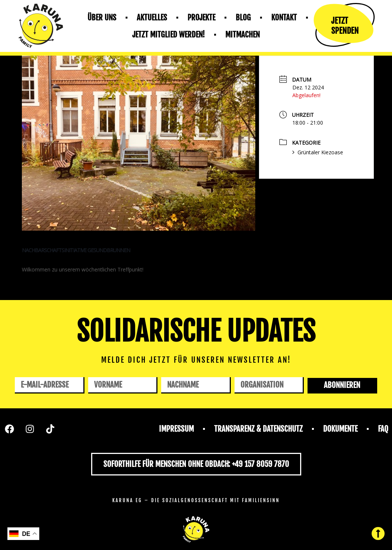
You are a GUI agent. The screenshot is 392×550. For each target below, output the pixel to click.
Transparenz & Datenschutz (258, 429)
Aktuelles (152, 17)
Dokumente (340, 429)
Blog (243, 17)
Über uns (102, 17)
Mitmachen (242, 34)
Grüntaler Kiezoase (318, 152)
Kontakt (284, 17)
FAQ (383, 429)
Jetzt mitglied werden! (169, 34)
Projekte (201, 17)
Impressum (176, 429)
